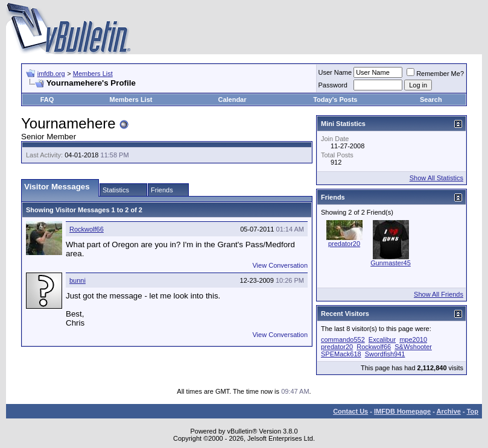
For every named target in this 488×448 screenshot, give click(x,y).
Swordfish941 (385, 354)
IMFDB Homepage (402, 411)
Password (333, 85)
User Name (335, 72)
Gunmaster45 (391, 263)
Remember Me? (435, 74)
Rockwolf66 (87, 229)
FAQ (47, 99)
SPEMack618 (341, 354)
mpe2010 (413, 339)
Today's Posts (335, 99)
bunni (78, 280)
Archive (449, 411)
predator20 (344, 244)
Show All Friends (439, 294)
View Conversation (280, 265)
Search (431, 99)
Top (473, 411)
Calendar (232, 99)
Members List (93, 74)
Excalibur (382, 339)
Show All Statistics (436, 178)
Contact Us (350, 411)
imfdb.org (51, 74)
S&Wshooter (413, 347)
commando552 (343, 339)
